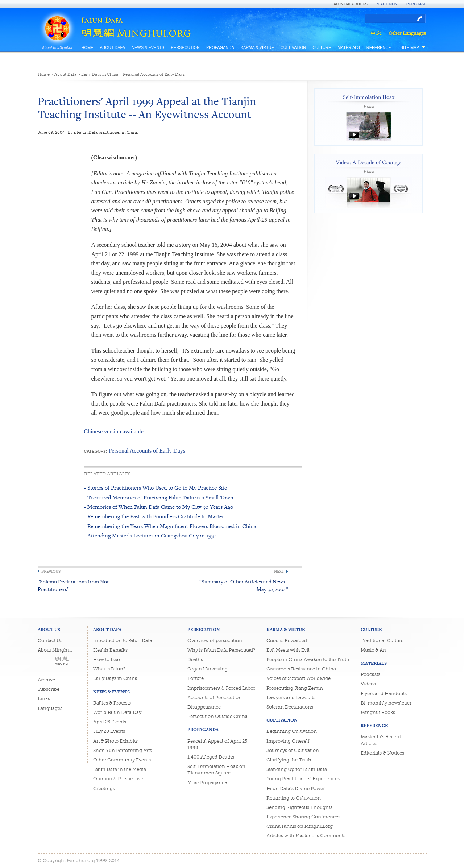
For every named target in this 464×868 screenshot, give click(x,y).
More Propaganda (207, 783)
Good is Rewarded (287, 641)
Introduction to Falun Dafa (123, 641)
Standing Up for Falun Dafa (297, 769)
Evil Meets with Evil (288, 650)
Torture (196, 678)
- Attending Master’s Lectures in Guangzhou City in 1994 (150, 535)
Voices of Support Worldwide (299, 678)
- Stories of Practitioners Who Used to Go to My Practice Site (156, 488)
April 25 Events (110, 722)
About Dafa (113, 47)
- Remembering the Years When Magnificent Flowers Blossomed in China (170, 526)
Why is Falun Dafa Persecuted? (221, 650)
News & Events (148, 47)
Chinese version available (114, 431)
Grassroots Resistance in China (301, 669)
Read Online (388, 4)
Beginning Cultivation (292, 731)
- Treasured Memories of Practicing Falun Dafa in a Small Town (159, 497)
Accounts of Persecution (215, 697)
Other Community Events (122, 760)
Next (279, 571)
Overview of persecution (215, 641)
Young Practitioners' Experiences (303, 779)
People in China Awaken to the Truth (308, 659)
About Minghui (55, 650)
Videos (368, 684)
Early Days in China (100, 74)
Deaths (195, 659)
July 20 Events (109, 731)
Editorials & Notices (382, 753)
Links (44, 699)
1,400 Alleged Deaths (211, 757)
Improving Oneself (288, 741)
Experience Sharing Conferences (303, 817)
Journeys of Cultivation (293, 750)
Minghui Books (378, 712)
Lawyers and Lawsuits (291, 697)
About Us (49, 629)
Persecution (185, 47)
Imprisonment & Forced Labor (221, 688)
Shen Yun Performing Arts (123, 750)
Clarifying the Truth (289, 760)
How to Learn (108, 659)
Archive (46, 680)
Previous (51, 571)
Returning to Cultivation (294, 798)
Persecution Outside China (217, 716)
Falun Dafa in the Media (120, 769)
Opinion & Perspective (118, 779)
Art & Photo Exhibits (115, 741)
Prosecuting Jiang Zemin (295, 688)
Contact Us (50, 641)
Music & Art (373, 650)
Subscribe (49, 689)
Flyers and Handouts (384, 693)
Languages (50, 708)
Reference (379, 47)
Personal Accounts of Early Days (154, 74)
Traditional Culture (382, 641)
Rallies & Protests (112, 703)
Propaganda (220, 47)
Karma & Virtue (257, 47)
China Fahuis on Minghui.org (300, 826)
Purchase (417, 4)
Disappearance (204, 707)
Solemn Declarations (290, 707)
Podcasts (370, 674)
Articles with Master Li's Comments (306, 836)
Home (88, 47)
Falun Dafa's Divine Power (296, 788)
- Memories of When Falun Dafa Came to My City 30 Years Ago (159, 507)
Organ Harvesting (208, 669)
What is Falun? (109, 669)
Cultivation (293, 47)
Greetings (104, 788)
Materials (349, 47)
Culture (322, 47)
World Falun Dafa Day (117, 712)
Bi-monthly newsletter (386, 703)
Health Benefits (110, 650)
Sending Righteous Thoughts (299, 807)
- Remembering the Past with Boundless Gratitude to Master (154, 516)
